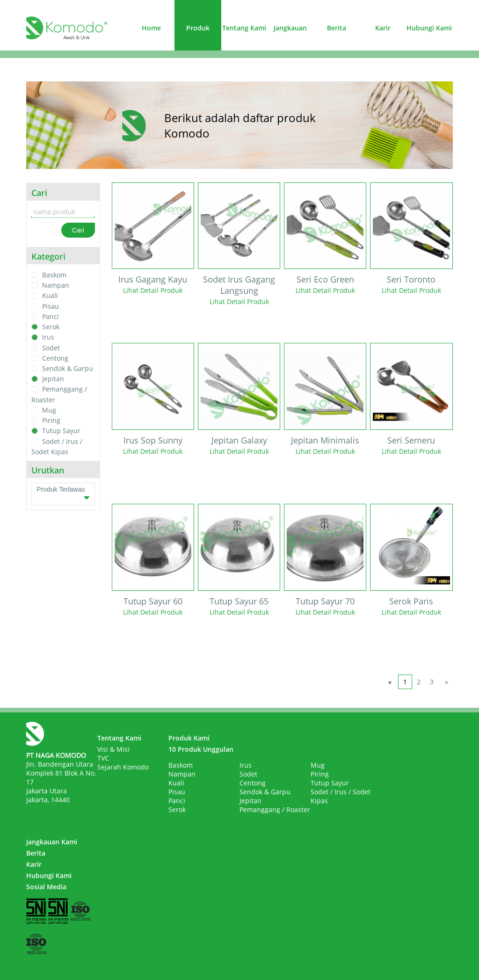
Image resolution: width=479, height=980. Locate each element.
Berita (337, 28)
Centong (55, 358)
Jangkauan (290, 28)
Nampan (56, 285)
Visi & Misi (113, 749)
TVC (103, 758)
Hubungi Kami (429, 28)
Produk (198, 28)
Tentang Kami (244, 28)
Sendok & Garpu (68, 368)
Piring (51, 420)
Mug (49, 410)
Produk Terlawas (63, 494)
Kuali (50, 296)
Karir (383, 28)
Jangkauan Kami (52, 842)
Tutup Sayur (61, 431)
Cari (78, 230)
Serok (51, 327)
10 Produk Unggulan (201, 749)
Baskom (54, 275)
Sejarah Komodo (123, 767)
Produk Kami (189, 738)
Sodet (51, 348)
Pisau (51, 306)
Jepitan (53, 379)
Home (151, 28)
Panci (51, 316)
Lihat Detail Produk (153, 290)
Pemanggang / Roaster (275, 809)
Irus (48, 338)
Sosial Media (46, 887)
